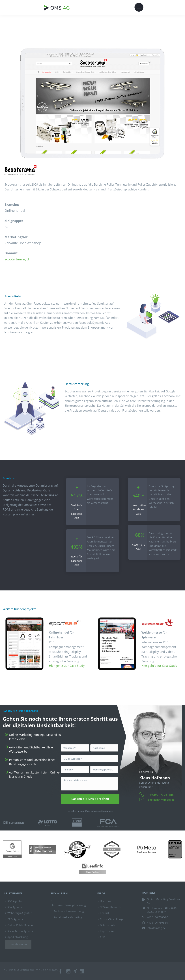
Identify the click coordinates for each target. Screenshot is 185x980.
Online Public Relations (20, 925)
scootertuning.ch (17, 259)
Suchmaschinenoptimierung (69, 903)
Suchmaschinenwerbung (68, 911)
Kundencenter (18, 944)
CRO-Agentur (14, 919)
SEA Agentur (14, 907)
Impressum (106, 931)
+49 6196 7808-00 (157, 917)
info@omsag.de (156, 928)
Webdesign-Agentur (18, 913)
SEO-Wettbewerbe (110, 907)
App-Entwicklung (17, 937)
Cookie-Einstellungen (112, 919)
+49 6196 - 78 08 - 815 (160, 795)
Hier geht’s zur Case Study (67, 666)
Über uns (104, 901)
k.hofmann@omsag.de (161, 800)
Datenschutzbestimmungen (99, 811)
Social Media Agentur (19, 931)
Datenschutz (106, 925)
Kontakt (103, 913)
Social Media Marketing (67, 917)
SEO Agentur (14, 901)
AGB (101, 937)
